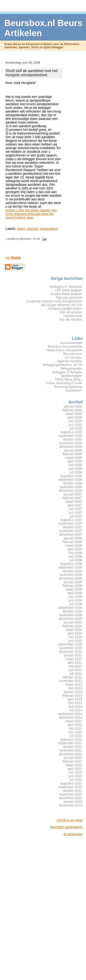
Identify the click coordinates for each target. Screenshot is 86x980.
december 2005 (71, 447)
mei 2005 (75, 421)
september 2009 (70, 608)
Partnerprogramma (68, 387)
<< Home (13, 258)
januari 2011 (73, 655)
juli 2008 (76, 560)
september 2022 (70, 787)
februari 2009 (72, 586)
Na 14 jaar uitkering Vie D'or (62, 305)
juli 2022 (76, 780)
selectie (32, 229)
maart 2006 (74, 458)
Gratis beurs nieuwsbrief (64, 350)
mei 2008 (75, 553)
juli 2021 (76, 736)
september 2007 (70, 524)
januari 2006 (73, 450)
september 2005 (70, 436)
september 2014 (70, 714)
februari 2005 (72, 410)
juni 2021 (75, 732)
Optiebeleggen (71, 376)
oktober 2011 (72, 677)
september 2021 (70, 743)
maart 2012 (74, 685)
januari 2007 (73, 494)
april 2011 (75, 663)
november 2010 (71, 648)
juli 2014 (76, 710)
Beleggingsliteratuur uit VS (62, 365)
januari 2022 (73, 758)
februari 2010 (72, 626)
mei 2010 (75, 637)
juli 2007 (76, 516)
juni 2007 (75, 513)
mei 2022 (75, 772)
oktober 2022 (72, 791)
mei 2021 (75, 728)
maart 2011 (74, 659)
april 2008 (75, 549)
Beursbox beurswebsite (65, 346)
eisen (21, 229)
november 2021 (71, 750)
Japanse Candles (69, 361)
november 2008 (71, 575)
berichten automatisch (67, 827)
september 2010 (70, 644)
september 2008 (70, 567)
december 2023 (71, 805)
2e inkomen (73, 357)
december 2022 (71, 798)
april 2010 (75, 633)
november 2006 (71, 487)
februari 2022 (72, 761)
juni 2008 (75, 556)
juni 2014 (75, 706)
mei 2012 (75, 688)
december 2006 (71, 491)
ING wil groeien (71, 312)
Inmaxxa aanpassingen (65, 309)
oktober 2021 (72, 747)
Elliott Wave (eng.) (69, 379)
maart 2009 (74, 589)
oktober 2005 (72, 439)
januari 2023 (73, 802)
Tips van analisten (69, 298)
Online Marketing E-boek (64, 383)
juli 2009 (76, 604)
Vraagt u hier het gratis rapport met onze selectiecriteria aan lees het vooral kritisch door (31, 214)
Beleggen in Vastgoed (66, 287)
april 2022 (75, 769)
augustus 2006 (71, 476)
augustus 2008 (71, 564)
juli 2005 (76, 428)
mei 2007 (75, 509)
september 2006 (70, 480)
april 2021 (75, 725)
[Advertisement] (64, 908)
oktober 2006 (72, 483)
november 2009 (71, 615)
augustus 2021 (71, 739)
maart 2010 (74, 630)
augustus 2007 (71, 520)
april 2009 (75, 593)
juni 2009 (75, 600)
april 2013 (75, 699)
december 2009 (71, 619)
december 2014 (71, 717)
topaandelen (49, 229)
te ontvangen (73, 834)
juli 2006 (76, 472)
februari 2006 (72, 454)
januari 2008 (73, 538)
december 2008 (71, 578)
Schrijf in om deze (69, 820)
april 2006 (75, 461)
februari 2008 (72, 542)
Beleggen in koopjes (67, 372)
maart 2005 (74, 414)
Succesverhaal (71, 343)
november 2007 (71, 531)
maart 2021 (74, 721)
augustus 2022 (71, 783)
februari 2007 (72, 498)
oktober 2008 (72, 571)
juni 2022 (75, 776)
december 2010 (71, 652)
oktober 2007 (72, 527)
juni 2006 (75, 469)
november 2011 (71, 681)
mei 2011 (75, 666)
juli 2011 (76, 674)
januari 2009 (73, 582)
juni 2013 (75, 703)
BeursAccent (73, 354)
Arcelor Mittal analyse (66, 294)
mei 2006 (75, 465)
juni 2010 (75, 641)
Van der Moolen (70, 320)
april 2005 (75, 417)
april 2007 (75, 505)
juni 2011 (75, 670)
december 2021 (71, 754)
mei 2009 (75, 597)
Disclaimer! (74, 390)
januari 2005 (73, 406)
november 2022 (71, 794)
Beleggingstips (71, 368)
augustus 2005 (71, 432)
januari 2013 (73, 692)
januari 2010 (73, 622)
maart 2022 (74, 765)
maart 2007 (74, 502)
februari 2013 (72, 695)
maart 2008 (74, 545)
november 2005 (71, 443)
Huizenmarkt (73, 316)
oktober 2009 (72, 611)
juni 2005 (75, 425)
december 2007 (71, 534)
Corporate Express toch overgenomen (54, 301)
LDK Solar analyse (68, 290)
